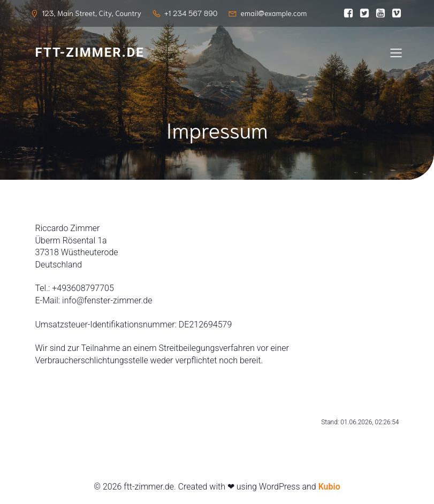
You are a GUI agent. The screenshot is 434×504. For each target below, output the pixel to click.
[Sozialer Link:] (348, 13)
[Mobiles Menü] (397, 52)
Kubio (329, 487)
